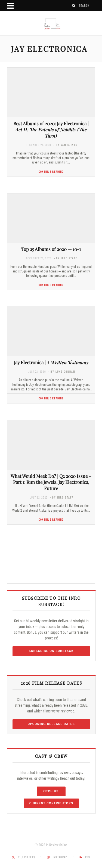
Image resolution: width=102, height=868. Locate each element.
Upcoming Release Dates (51, 724)
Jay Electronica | (51, 362)
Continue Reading (51, 172)
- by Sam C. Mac (65, 145)
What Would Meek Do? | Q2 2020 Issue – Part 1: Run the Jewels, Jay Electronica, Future (51, 482)
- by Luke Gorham (62, 371)
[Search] (74, 6)
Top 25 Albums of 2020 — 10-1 (51, 249)
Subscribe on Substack (51, 651)
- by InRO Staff (66, 258)
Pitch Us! (51, 791)
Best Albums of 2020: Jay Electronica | (51, 130)
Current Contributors (51, 803)
